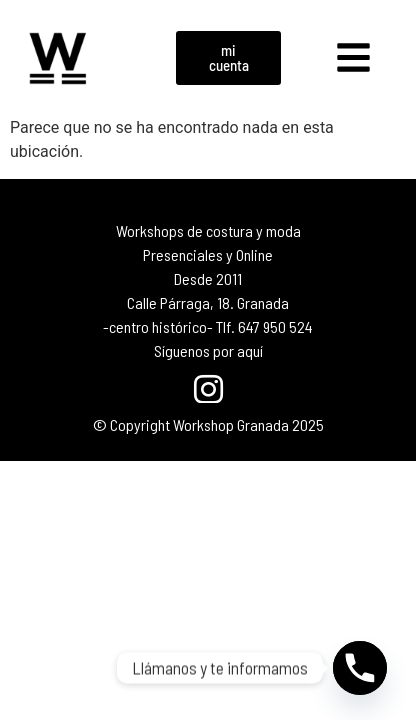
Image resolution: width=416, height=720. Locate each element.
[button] (354, 58)
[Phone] (360, 668)
